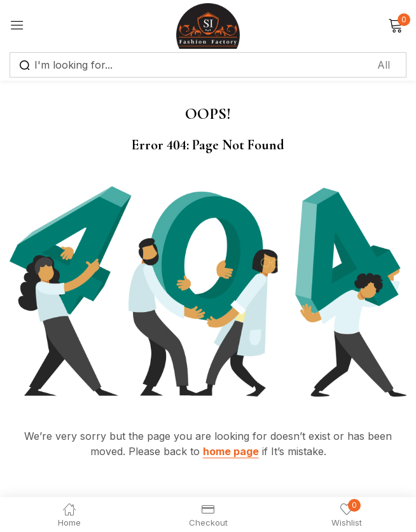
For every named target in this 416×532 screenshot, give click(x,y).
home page (231, 451)
